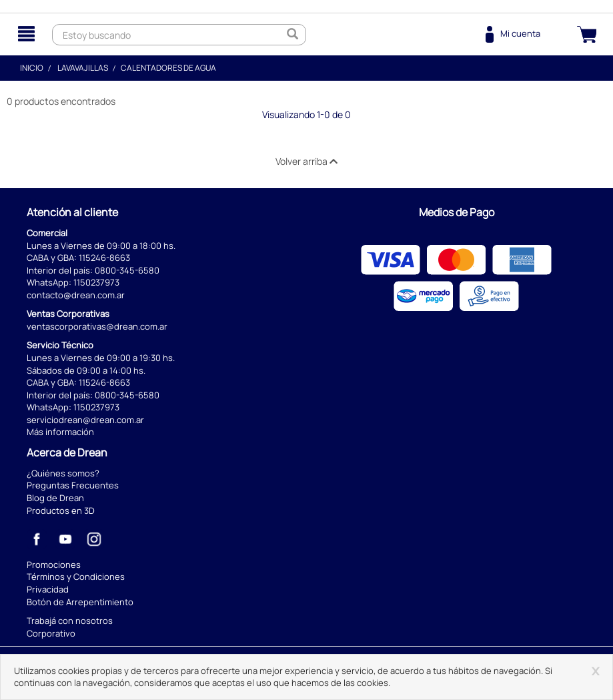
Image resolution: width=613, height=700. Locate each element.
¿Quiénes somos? (63, 473)
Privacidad (48, 589)
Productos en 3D (61, 510)
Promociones (54, 565)
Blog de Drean (55, 498)
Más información (60, 432)
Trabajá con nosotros (70, 621)
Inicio (32, 68)
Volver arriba (306, 161)
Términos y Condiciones (76, 577)
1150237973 (96, 282)
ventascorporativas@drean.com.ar (97, 326)
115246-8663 (104, 258)
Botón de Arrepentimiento (80, 602)
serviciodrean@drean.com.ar (85, 420)
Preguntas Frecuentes (73, 485)
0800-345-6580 (127, 270)
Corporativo (51, 633)
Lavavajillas (83, 68)
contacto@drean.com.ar (76, 295)
